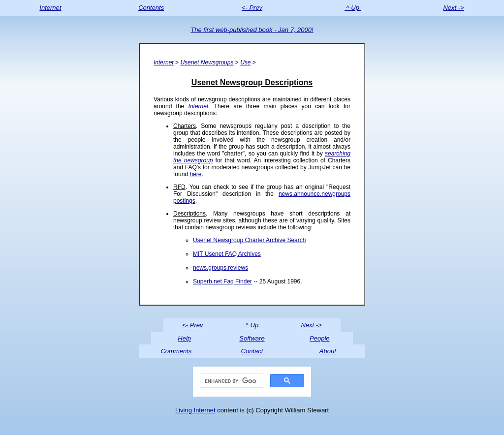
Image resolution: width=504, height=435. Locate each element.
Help (184, 338)
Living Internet (195, 410)
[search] (231, 381)
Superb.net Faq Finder (222, 281)
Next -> (453, 8)
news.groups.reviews (220, 268)
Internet (50, 8)
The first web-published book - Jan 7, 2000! (252, 30)
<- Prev (252, 8)
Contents (151, 8)
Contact (252, 351)
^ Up (353, 8)
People (319, 338)
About (328, 351)
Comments (176, 351)
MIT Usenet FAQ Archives (227, 254)
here (195, 174)
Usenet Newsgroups (207, 62)
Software (252, 338)
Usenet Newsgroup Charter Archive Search (249, 240)
